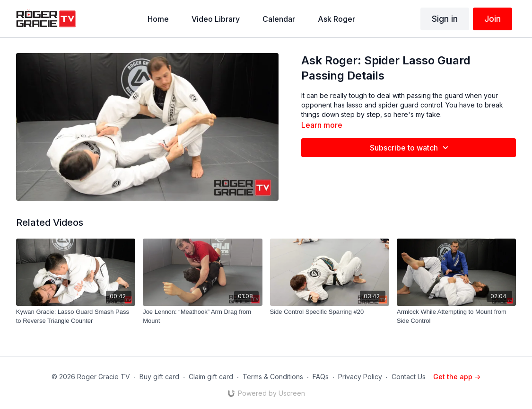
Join (493, 19)
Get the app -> (457, 377)
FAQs (321, 377)
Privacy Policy (360, 377)
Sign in (445, 19)
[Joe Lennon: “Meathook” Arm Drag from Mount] (202, 316)
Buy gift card (159, 377)
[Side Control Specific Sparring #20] (330, 312)
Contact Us (409, 377)
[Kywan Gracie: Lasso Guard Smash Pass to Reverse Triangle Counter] (76, 316)
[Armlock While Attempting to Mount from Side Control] (456, 316)
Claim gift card (211, 377)
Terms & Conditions (273, 377)
